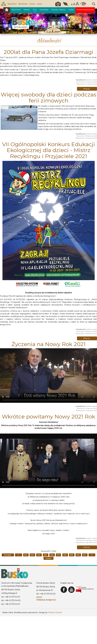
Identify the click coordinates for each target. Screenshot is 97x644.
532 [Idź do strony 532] (26, 555)
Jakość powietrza (66, 4)
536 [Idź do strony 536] (52, 555)
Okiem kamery (59, 4)
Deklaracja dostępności (46, 600)
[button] (4, 21)
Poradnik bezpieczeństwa (85, 10)
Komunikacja (44, 10)
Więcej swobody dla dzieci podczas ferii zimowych (48, 97)
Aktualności (12, 4)
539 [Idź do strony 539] (72, 555)
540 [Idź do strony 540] (78, 555)
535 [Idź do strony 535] (46, 555)
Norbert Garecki (55, 612)
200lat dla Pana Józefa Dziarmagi (48, 52)
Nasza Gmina (16, 10)
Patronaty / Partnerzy (58, 10)
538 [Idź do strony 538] (65, 555)
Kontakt (71, 10)
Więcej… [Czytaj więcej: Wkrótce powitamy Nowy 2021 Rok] (87, 547)
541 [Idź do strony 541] (85, 555)
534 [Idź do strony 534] (39, 555)
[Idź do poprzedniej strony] (19, 555)
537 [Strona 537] (58, 555)
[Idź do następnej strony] (92, 555)
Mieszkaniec (23, 4)
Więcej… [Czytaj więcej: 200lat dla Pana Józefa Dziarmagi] (87, 89)
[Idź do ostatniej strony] (48, 558)
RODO (39, 597)
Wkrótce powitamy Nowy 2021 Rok (48, 416)
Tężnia (40, 4)
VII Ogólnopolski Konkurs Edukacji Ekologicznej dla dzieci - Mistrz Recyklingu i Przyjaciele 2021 (48, 150)
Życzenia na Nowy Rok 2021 (49, 344)
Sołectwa (27, 10)
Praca (35, 10)
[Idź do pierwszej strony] (8, 555)
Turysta (32, 4)
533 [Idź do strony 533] (32, 555)
